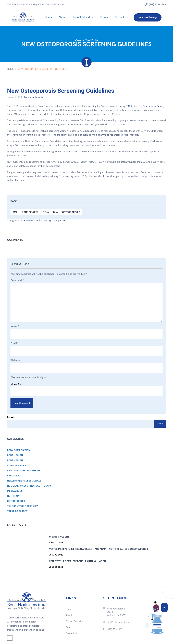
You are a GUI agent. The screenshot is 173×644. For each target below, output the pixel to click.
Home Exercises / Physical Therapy (29, 486)
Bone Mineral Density (154, 106)
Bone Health (15, 455)
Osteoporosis (71, 212)
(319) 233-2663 (115, 629)
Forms (104, 17)
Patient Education (83, 17)
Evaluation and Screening (37, 221)
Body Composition (19, 450)
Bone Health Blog (148, 17)
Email (14, 343)
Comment (17, 280)
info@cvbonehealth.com (120, 622)
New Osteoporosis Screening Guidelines (61, 91)
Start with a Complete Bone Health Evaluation (77, 561)
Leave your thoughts (33, 97)
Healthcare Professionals (24, 481)
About (62, 17)
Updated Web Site (59, 537)
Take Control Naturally (22, 506)
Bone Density (30, 212)
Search (11, 417)
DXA (128, 106)
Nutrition (13, 496)
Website (15, 360)
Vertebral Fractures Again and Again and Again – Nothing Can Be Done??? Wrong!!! (99, 549)
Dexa (46, 212)
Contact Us (121, 17)
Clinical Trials (17, 465)
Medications (15, 491)
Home (48, 17)
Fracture (13, 476)
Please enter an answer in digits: (29, 377)
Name (15, 326)
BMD (15, 212)
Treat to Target (17, 511)
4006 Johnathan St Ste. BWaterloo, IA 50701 (117, 612)
